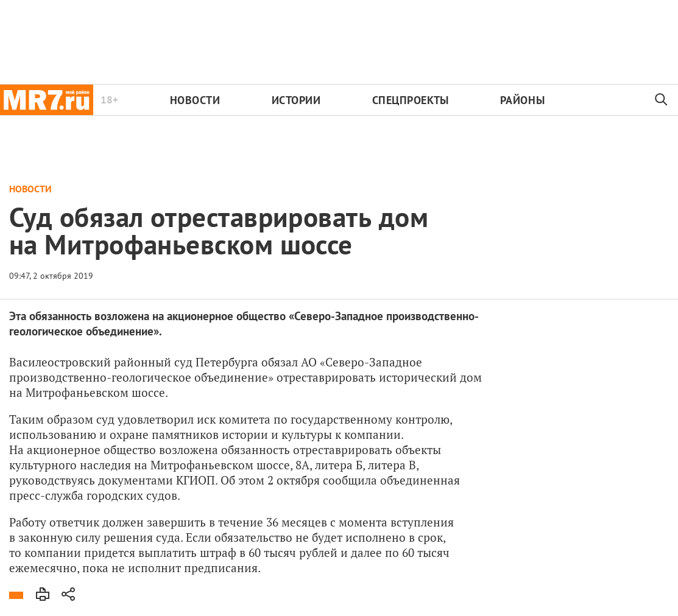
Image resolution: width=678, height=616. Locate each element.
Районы (522, 100)
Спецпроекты (411, 100)
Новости (195, 100)
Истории (296, 100)
